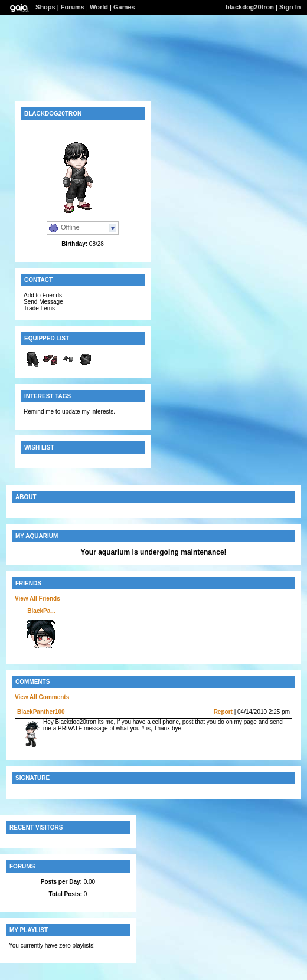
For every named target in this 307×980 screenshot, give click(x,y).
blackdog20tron (250, 7)
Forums (73, 7)
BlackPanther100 (41, 712)
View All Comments (42, 697)
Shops (45, 7)
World (99, 7)
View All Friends (37, 599)
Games (124, 7)
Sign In (290, 7)
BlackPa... (41, 611)
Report (223, 712)
